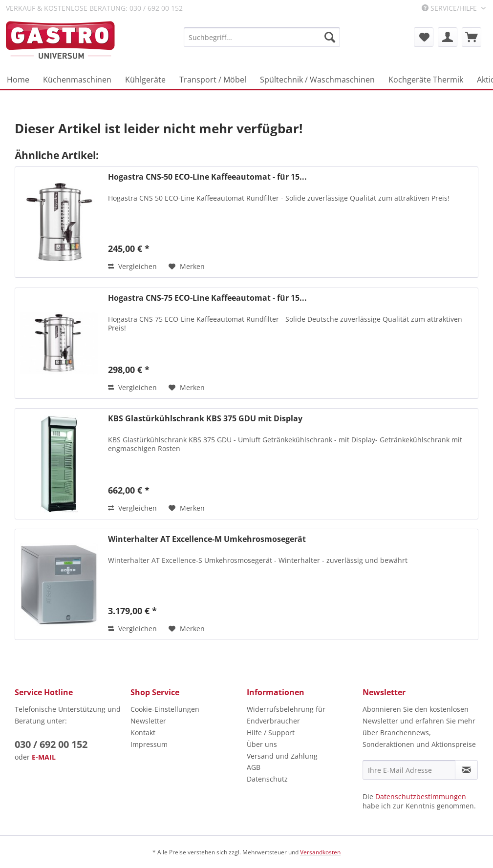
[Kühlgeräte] (145, 80)
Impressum (149, 744)
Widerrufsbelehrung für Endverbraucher (286, 715)
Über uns (262, 744)
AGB (254, 767)
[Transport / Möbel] (213, 80)
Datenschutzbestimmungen (421, 796)
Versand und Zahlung (282, 756)
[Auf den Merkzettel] (187, 267)
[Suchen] (330, 37)
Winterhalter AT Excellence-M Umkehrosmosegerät (207, 539)
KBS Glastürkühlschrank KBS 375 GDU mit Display (205, 419)
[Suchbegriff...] (262, 37)
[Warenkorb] (472, 37)
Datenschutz (267, 779)
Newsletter (148, 721)
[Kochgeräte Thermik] (426, 80)
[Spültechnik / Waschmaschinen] (317, 80)
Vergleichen (132, 266)
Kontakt (143, 733)
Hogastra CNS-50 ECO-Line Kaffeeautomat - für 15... (207, 177)
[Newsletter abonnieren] (466, 770)
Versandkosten (320, 852)
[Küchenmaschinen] (77, 80)
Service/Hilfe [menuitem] (450, 8)
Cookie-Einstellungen (165, 709)
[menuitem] (262, 37)
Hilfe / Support (271, 733)
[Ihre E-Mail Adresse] (409, 770)
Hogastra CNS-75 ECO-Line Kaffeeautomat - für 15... (207, 298)
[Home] (18, 80)
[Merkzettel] (424, 37)
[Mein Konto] (448, 37)
